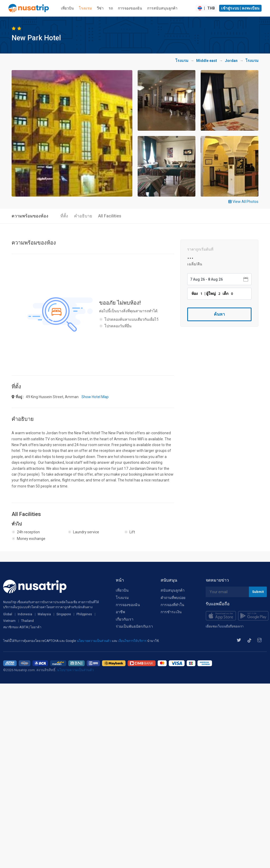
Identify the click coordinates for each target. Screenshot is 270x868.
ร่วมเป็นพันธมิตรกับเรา (134, 626)
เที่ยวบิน (67, 8)
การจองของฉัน (130, 8)
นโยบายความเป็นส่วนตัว (94, 641)
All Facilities (110, 216)
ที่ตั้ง (64, 216)
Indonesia (25, 614)
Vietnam (9, 621)
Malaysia (44, 614)
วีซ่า (100, 8)
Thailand (27, 621)
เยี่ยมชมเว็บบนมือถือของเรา (225, 626)
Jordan (231, 61)
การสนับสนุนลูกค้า (162, 8)
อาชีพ (120, 612)
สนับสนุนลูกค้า (173, 590)
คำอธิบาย (83, 216)
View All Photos (243, 202)
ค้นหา (219, 314)
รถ (111, 8)
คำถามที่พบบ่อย (173, 598)
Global (8, 614)
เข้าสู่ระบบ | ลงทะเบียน (240, 8)
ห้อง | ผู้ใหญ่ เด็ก (213, 294)
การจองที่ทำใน (172, 605)
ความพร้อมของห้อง (30, 216)
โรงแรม (85, 8)
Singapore (64, 614)
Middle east (207, 61)
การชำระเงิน (171, 612)
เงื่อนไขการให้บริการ (133, 641)
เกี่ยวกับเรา (125, 619)
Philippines (84, 614)
